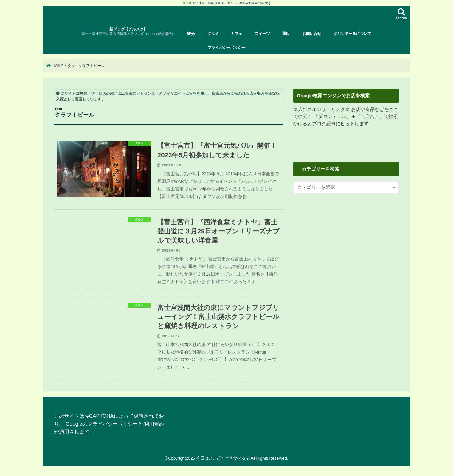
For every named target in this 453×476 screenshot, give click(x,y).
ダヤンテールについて (352, 34)
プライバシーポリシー (226, 48)
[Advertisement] (346, 253)
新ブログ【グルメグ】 (128, 32)
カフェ (237, 34)
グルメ (213, 34)
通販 (286, 34)
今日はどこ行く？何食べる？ (223, 458)
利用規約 (154, 424)
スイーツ (262, 34)
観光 (191, 34)
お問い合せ (312, 34)
